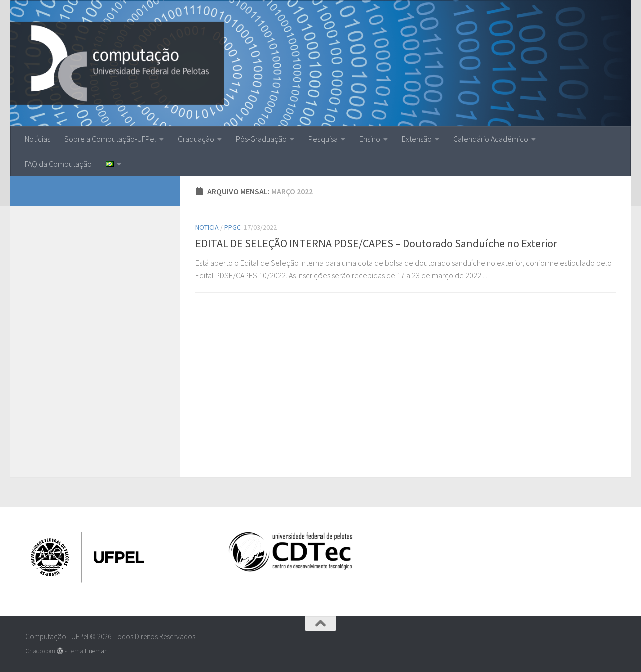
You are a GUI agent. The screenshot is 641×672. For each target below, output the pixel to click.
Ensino (370, 139)
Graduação (196, 139)
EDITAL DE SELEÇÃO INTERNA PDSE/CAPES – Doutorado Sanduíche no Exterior (376, 243)
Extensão (417, 139)
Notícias (37, 139)
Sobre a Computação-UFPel (110, 139)
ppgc (233, 227)
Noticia (207, 227)
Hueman (96, 651)
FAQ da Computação (58, 164)
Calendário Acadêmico (491, 139)
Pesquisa (323, 139)
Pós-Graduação (261, 139)
